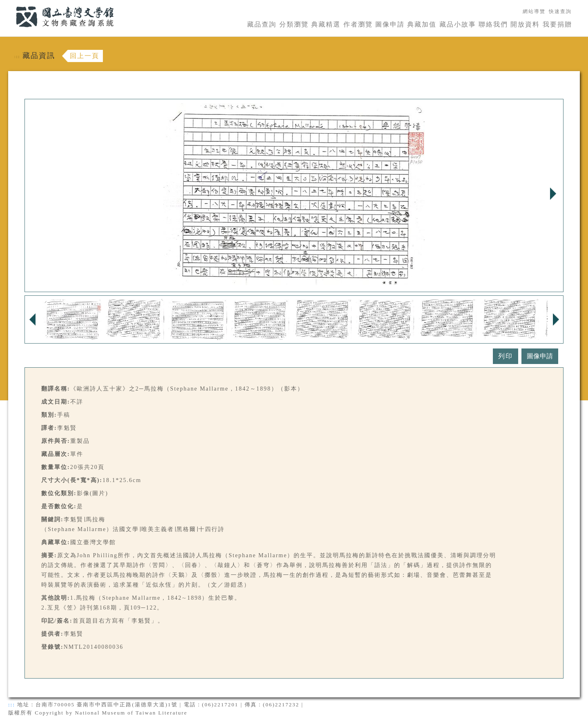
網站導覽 (534, 11)
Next (553, 194)
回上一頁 (85, 56)
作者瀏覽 (358, 24)
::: (11, 5)
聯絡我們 (493, 24)
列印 (506, 356)
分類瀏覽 (294, 24)
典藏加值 (422, 24)
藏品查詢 (262, 24)
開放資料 (525, 24)
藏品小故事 (458, 24)
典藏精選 (326, 24)
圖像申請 (390, 24)
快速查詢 (560, 11)
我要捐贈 (557, 24)
